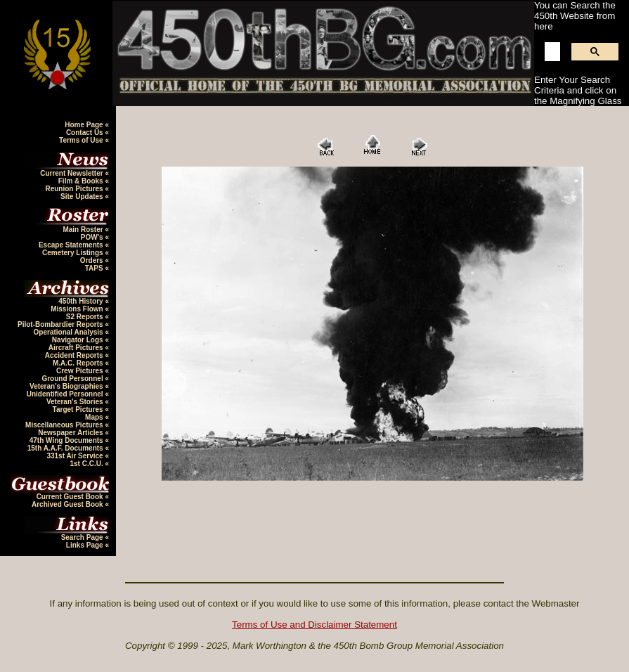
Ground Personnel (73, 379)
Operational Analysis (70, 332)
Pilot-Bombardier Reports (61, 324)
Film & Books (82, 181)
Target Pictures (79, 409)
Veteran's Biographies (67, 386)
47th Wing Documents (67, 440)
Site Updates (83, 196)
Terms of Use (82, 140)
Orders (93, 260)
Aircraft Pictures (77, 348)
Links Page (86, 545)
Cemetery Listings (73, 253)
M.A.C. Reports (79, 363)
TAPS (95, 268)
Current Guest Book (71, 497)
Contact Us (86, 133)
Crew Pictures (80, 371)
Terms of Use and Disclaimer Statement (314, 625)
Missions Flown (78, 309)
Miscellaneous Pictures (65, 425)
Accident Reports (75, 355)
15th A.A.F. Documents (66, 448)
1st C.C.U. (87, 464)
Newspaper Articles (71, 433)
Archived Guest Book (68, 504)
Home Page (85, 125)
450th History (82, 301)
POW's (93, 237)
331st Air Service (76, 456)
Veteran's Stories (76, 402)
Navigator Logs (79, 340)
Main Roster (84, 230)
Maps (95, 417)
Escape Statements (72, 245)
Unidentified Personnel (66, 394)
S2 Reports (86, 317)
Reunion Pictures (75, 189)
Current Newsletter (72, 173)
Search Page (83, 537)
